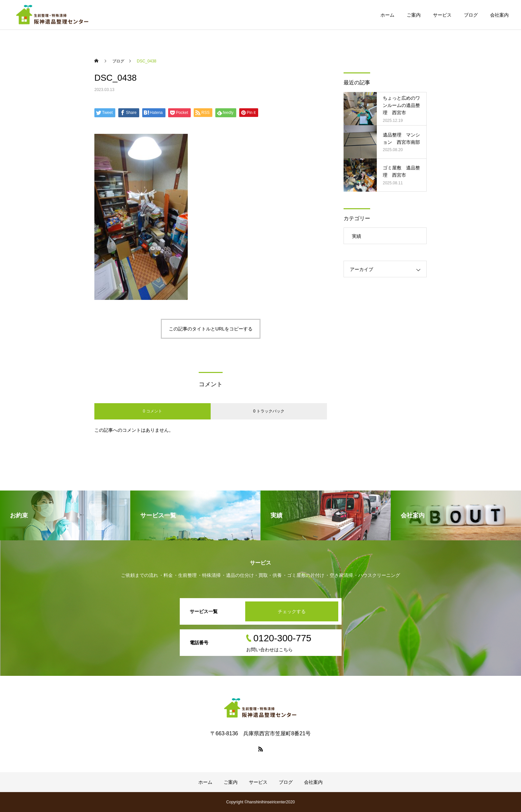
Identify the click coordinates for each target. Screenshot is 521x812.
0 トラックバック (269, 411)
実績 (357, 236)
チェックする (292, 611)
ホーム (387, 15)
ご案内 (414, 15)
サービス (442, 15)
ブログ (471, 15)
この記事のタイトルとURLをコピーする (211, 329)
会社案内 (499, 15)
